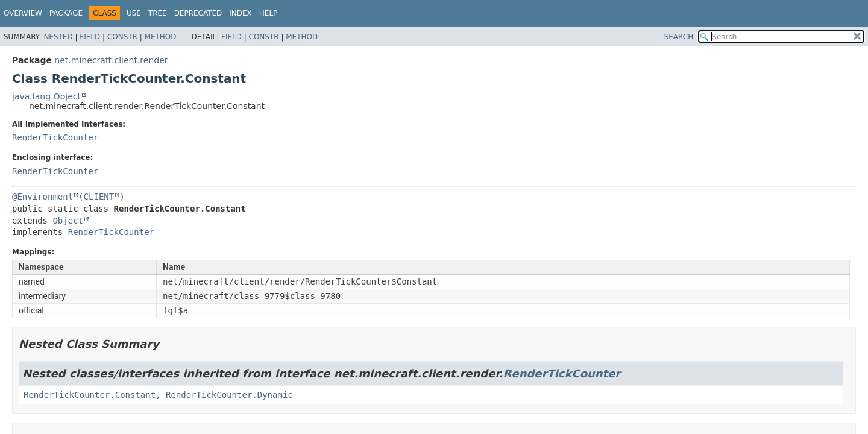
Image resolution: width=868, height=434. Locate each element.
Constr (122, 37)
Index (241, 13)
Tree (158, 13)
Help (269, 13)
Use (134, 13)
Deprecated (198, 13)
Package (66, 13)
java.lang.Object (46, 96)
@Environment (42, 197)
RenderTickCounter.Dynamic (229, 395)
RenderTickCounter (55, 137)
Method (161, 37)
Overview (23, 13)
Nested (58, 37)
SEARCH (679, 37)
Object (68, 221)
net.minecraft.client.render (111, 60)
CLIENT (99, 197)
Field (90, 37)
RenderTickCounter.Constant (90, 395)
